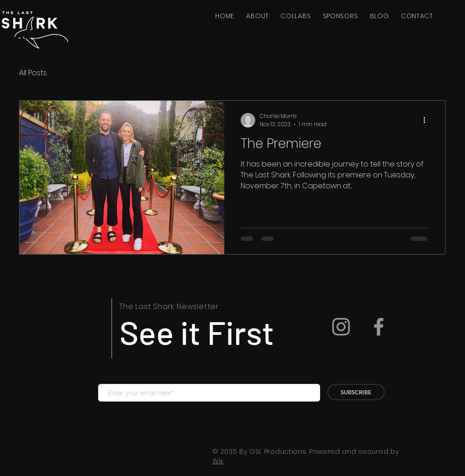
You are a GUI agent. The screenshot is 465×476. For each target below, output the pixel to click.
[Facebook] (379, 327)
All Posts (33, 73)
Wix (218, 461)
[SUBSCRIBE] (356, 392)
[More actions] (427, 120)
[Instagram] (341, 327)
